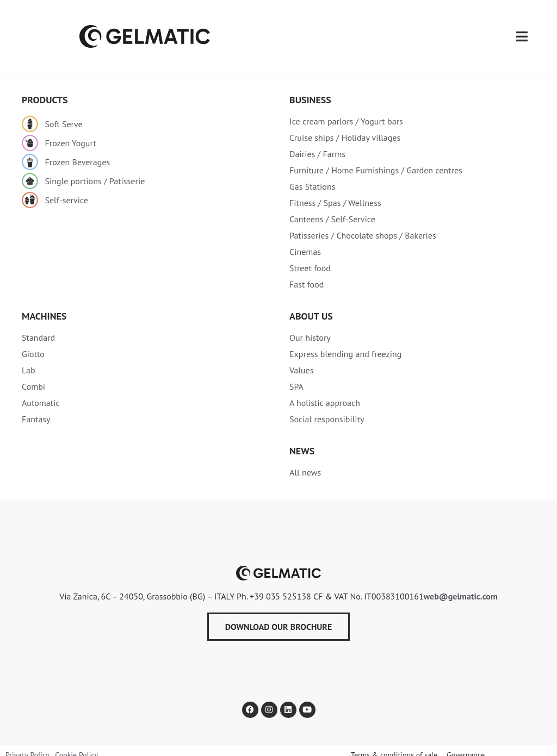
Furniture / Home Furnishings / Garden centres (376, 160)
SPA (296, 377)
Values (301, 360)
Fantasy (36, 409)
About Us (311, 306)
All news (305, 463)
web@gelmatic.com (461, 586)
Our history (310, 328)
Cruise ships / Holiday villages (345, 128)
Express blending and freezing (345, 344)
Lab (29, 360)
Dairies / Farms (317, 144)
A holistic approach (325, 393)
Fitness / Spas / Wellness (335, 193)
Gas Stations (312, 177)
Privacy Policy (27, 745)
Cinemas (305, 242)
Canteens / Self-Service (332, 209)
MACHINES (44, 306)
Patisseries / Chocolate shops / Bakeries (363, 226)
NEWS (302, 441)
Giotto (33, 344)
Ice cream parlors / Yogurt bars (346, 111)
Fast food (307, 274)
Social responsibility (327, 409)
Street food (310, 258)
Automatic (41, 393)
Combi (33, 377)
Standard (38, 328)
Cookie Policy (76, 745)
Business (310, 90)
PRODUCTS (45, 90)
